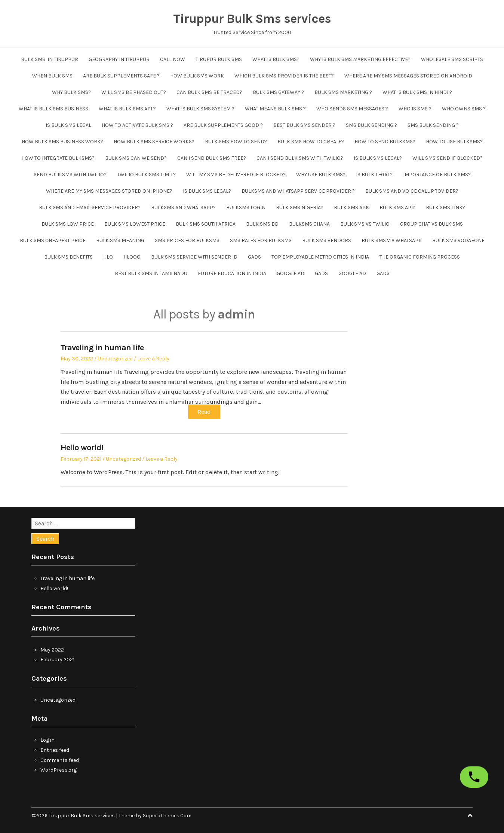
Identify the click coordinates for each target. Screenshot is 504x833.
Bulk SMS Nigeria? (300, 208)
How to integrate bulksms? (58, 158)
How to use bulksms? (454, 142)
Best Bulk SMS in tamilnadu (151, 273)
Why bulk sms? (71, 92)
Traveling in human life (102, 348)
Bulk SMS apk (351, 208)
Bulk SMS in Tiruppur (50, 59)
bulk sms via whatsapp (392, 240)
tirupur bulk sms (219, 59)
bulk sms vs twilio (365, 224)
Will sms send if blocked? (448, 158)
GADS (254, 257)
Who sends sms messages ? (352, 109)
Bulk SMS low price (68, 224)
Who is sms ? (415, 109)
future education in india (232, 273)
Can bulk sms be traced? (209, 92)
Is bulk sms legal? (378, 158)
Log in (47, 740)
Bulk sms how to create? (311, 142)
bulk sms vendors (327, 240)
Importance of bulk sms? (437, 175)
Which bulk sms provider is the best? (284, 76)
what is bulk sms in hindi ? (417, 92)
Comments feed (60, 760)
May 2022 (52, 650)
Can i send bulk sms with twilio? (300, 158)
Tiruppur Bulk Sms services (252, 19)
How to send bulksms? (385, 142)
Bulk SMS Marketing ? (343, 92)
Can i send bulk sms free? (212, 158)
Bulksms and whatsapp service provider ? (298, 191)
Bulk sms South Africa (206, 224)
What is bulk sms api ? (127, 109)
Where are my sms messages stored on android (408, 76)
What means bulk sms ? (275, 109)
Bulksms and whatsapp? (183, 208)
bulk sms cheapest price (53, 240)
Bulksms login (246, 208)
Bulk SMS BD (262, 224)
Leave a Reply (153, 359)
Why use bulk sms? (321, 175)
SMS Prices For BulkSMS (187, 240)
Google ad (291, 273)
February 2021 (57, 660)
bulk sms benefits (68, 257)
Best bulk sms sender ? (304, 125)
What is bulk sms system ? (200, 109)
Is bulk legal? (374, 175)
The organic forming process (420, 257)
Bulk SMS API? (397, 208)
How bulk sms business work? (62, 142)
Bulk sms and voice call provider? (412, 191)
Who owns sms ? (464, 109)
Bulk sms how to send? (236, 142)
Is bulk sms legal (68, 125)
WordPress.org (59, 770)
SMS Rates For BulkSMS (261, 240)
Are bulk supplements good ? (223, 125)
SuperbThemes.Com (167, 816)
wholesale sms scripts (452, 59)
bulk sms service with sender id (194, 257)
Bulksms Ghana (309, 224)
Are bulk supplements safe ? (121, 76)
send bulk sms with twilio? (70, 175)
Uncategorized (115, 359)
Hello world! (82, 448)
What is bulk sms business (53, 109)
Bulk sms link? (445, 208)
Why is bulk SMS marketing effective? (360, 59)
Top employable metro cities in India (320, 257)
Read (204, 412)
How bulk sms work (197, 76)
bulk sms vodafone (458, 240)
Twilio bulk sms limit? (146, 175)
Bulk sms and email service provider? (90, 208)
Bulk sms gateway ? (278, 92)
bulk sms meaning (120, 240)
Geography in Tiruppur (119, 59)
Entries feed (55, 750)
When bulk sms (52, 76)
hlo (108, 257)
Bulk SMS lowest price (135, 224)
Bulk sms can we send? (136, 158)
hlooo (132, 257)
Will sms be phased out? (134, 92)
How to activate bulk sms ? (137, 125)
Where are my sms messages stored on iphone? (109, 191)
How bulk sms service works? (154, 142)
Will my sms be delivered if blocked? (236, 175)
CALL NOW (173, 59)
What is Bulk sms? (276, 59)
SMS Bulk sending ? (371, 125)
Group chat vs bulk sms (431, 224)
